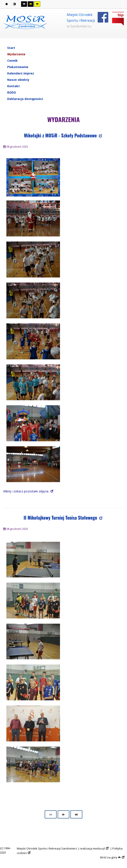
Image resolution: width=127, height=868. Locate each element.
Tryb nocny (14, 4)
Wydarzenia (16, 54)
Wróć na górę (110, 857)
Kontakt (14, 86)
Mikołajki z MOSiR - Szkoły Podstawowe (61, 135)
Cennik (12, 61)
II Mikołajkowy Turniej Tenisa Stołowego (61, 518)
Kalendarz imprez (21, 73)
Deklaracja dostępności (25, 99)
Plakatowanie (18, 67)
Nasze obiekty (18, 80)
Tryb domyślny (7, 4)
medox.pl (99, 848)
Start (11, 48)
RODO (12, 92)
